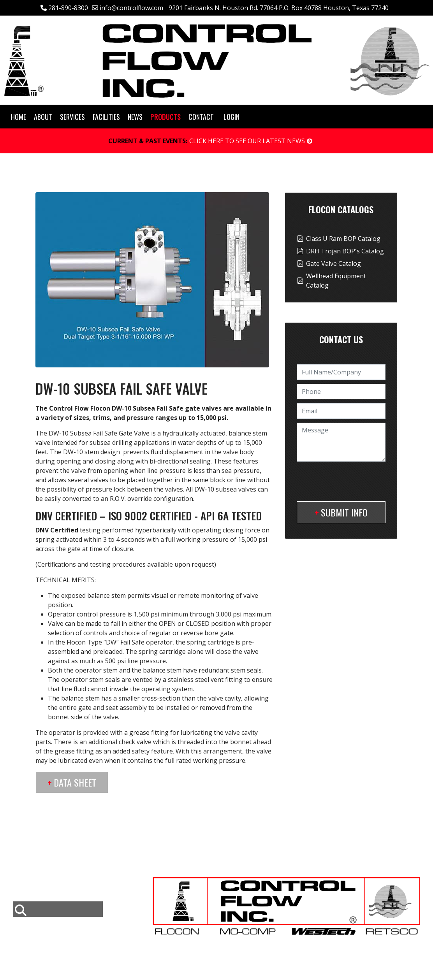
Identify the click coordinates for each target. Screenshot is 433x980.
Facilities (106, 117)
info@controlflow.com (131, 8)
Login (231, 117)
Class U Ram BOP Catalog (343, 239)
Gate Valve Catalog (334, 263)
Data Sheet (75, 782)
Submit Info (344, 512)
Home (18, 117)
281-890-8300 (68, 8)
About (43, 117)
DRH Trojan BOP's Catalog (345, 251)
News (135, 117)
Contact (201, 117)
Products (165, 117)
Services (72, 117)
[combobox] (58, 909)
